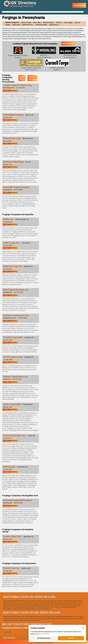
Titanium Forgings (26, 23)
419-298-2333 (8, 269)
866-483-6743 (8, 118)
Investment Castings (41, 25)
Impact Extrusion (54, 25)
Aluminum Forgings (48, 23)
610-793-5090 (20, 88)
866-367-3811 (8, 141)
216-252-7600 (18, 292)
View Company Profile (10, 91)
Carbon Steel (16, 25)
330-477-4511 (8, 438)
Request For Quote (79, 5)
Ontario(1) (7, 632)
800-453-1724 (8, 539)
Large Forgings (68, 23)
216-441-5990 (8, 340)
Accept (71, 638)
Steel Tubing (37, 23)
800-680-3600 (8, 407)
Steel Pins (59, 23)
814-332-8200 (18, 190)
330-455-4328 (17, 379)
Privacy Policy (44, 634)
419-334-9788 (8, 245)
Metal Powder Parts (28, 25)
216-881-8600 (8, 360)
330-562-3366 (8, 469)
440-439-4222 (8, 222)
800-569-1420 (8, 165)
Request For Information (32, 78)
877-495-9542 (8, 571)
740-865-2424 (23, 318)
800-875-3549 (18, 503)
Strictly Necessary (44, 638)
